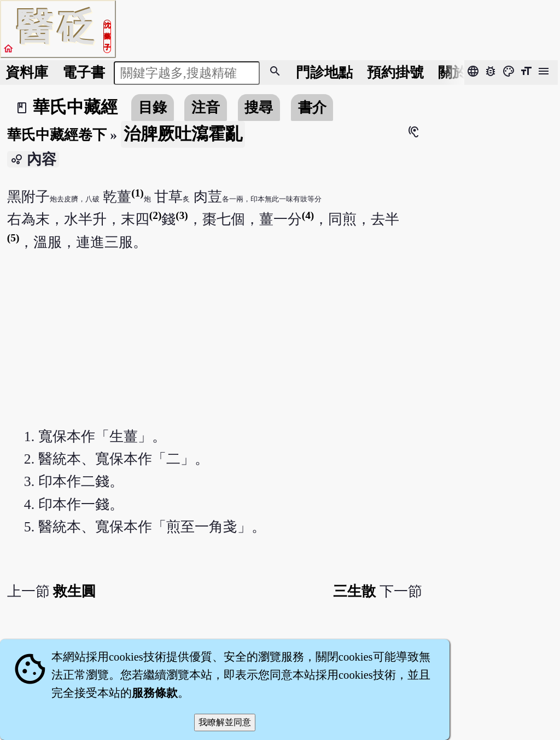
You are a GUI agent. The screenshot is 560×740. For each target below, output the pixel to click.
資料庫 (27, 73)
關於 (452, 73)
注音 (206, 108)
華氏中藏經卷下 (57, 135)
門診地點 (324, 73)
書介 (312, 108)
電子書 (84, 73)
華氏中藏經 (75, 107)
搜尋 (259, 108)
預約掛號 (395, 73)
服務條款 (155, 693)
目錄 (153, 108)
